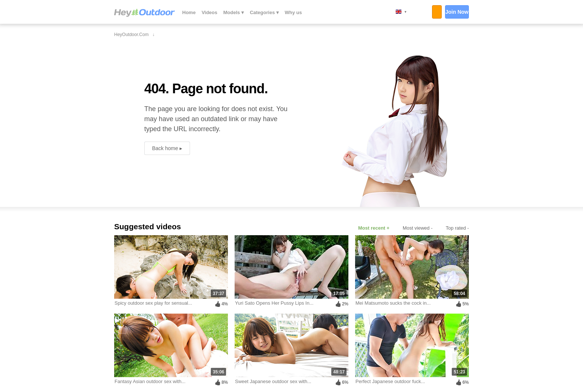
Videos (209, 12)
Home (189, 12)
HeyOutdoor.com (144, 13)
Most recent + (374, 228)
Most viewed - (418, 228)
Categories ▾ (264, 12)
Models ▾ (234, 12)
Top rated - (457, 228)
